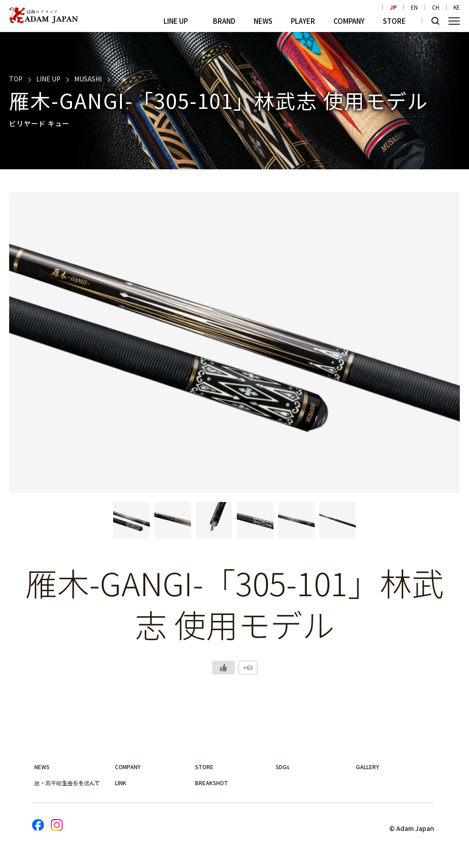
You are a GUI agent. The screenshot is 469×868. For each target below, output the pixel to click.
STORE (394, 21)
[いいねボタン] (224, 668)
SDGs (283, 767)
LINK (121, 783)
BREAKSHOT (212, 783)
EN (414, 7)
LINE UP (176, 21)
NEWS (263, 21)
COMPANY (349, 21)
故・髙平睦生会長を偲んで (67, 783)
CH (436, 7)
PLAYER (303, 21)
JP (393, 7)
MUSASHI (88, 79)
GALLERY (368, 767)
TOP (16, 79)
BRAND (224, 21)
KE (457, 7)
